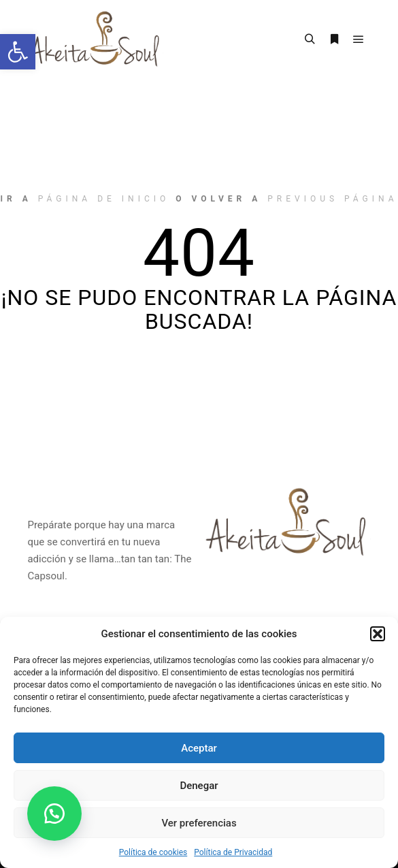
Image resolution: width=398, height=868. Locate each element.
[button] (18, 52)
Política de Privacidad (233, 852)
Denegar (199, 786)
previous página (332, 199)
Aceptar (199, 748)
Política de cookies (153, 852)
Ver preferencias (199, 823)
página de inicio (104, 199)
